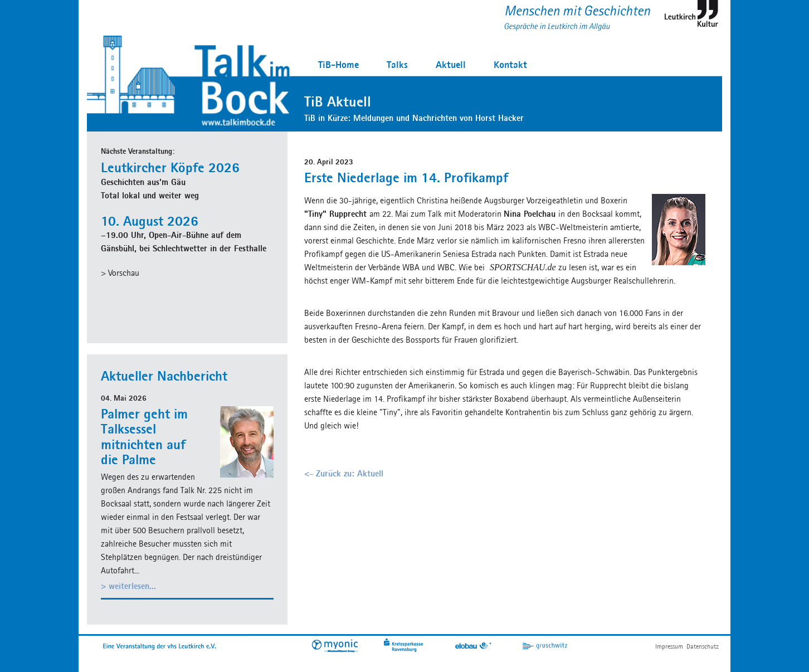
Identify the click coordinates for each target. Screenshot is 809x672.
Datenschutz (703, 646)
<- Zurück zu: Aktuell (344, 473)
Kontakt (510, 64)
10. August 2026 (150, 221)
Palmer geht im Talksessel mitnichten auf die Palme (144, 437)
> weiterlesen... (128, 586)
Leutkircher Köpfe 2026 (170, 167)
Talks (397, 64)
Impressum (669, 646)
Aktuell (451, 64)
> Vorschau (120, 273)
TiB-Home (338, 64)
